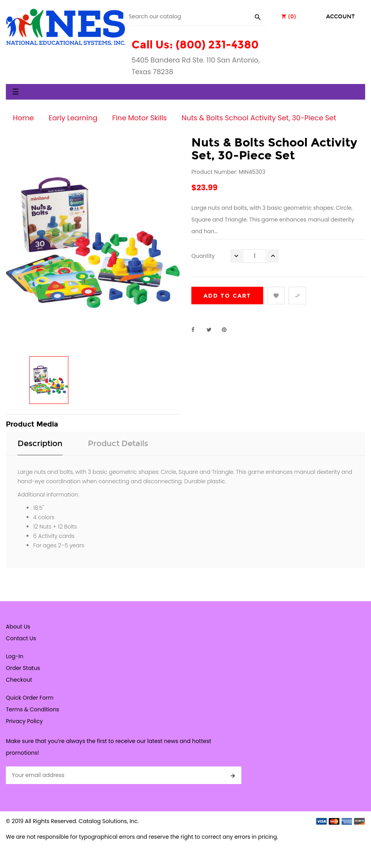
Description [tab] (40, 443)
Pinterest (228, 330)
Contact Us (21, 638)
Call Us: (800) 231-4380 (195, 45)
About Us (18, 627)
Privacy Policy (24, 721)
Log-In (15, 656)
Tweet (212, 330)
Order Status (23, 668)
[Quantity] (255, 256)
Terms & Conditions (32, 709)
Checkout (19, 680)
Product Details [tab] (118, 443)
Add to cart (227, 296)
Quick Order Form (30, 698)
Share (197, 330)
